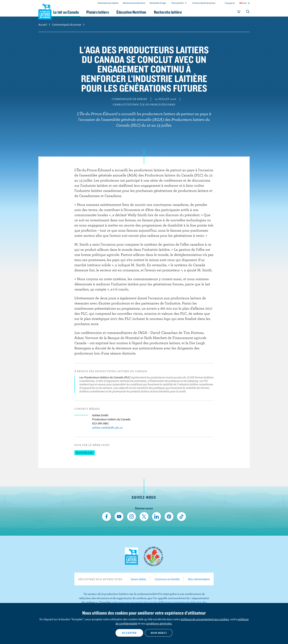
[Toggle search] (248, 12)
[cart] (239, 12)
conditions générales (159, 623)
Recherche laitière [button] (182, 12)
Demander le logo (158, 3)
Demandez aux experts (108, 3)
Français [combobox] (229, 3)
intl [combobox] (245, 3)
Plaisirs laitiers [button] (108, 12)
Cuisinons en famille (167, 579)
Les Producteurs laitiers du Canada (45, 11)
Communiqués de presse (204, 3)
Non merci (159, 633)
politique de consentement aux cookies (205, 619)
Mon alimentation (199, 579)
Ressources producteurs (134, 3)
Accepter (129, 633)
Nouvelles (85, 453)
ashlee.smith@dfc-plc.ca (107, 427)
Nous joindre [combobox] (178, 3)
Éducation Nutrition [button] (144, 12)
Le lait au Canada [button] (74, 12)
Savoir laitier (138, 579)
